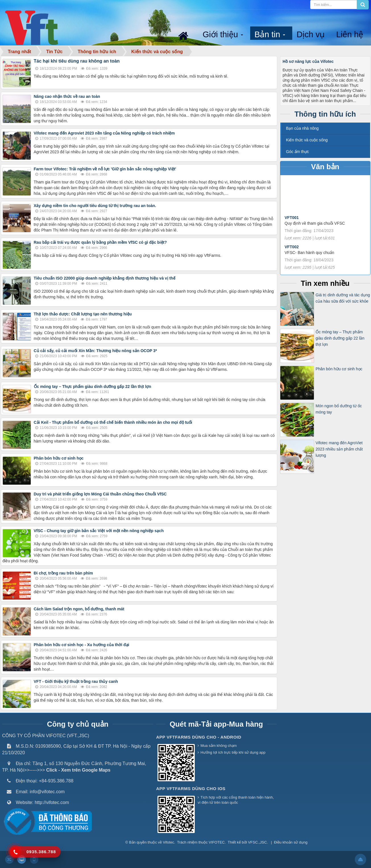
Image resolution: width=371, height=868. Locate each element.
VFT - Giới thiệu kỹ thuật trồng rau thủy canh (76, 681)
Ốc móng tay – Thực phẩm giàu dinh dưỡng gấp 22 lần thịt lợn (93, 387)
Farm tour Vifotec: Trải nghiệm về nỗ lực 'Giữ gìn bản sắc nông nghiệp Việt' (105, 169)
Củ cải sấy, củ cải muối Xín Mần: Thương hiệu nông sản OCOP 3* (96, 351)
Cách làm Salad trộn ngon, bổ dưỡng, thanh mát (79, 609)
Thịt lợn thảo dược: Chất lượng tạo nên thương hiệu (83, 314)
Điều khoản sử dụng (291, 842)
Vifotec (169, 842)
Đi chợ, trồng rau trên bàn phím (63, 573)
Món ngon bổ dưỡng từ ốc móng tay (339, 409)
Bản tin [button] (270, 35)
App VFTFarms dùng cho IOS (191, 789)
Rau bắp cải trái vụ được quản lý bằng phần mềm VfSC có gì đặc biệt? (100, 242)
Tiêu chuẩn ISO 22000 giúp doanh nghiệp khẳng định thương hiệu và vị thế (105, 278)
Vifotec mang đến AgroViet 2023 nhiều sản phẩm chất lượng (339, 449)
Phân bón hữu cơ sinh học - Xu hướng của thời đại (82, 645)
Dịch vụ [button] (311, 34)
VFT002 (292, 255)
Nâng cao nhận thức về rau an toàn (67, 96)
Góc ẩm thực (298, 152)
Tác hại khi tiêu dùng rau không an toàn (77, 61)
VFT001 (292, 226)
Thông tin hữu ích (325, 114)
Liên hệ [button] (350, 34)
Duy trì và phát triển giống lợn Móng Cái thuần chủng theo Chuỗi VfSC (100, 494)
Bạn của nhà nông (302, 128)
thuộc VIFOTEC (212, 842)
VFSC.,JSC (257, 842)
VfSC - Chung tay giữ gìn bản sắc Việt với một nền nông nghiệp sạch (99, 531)
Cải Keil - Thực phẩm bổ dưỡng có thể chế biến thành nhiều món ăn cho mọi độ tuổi (113, 422)
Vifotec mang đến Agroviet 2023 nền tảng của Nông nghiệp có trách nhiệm (104, 133)
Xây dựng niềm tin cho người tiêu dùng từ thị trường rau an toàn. (96, 206)
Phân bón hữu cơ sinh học (59, 458)
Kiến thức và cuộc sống (307, 140)
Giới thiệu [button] (223, 35)
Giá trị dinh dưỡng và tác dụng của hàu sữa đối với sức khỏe (343, 298)
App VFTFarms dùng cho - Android (199, 737)
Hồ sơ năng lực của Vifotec (308, 61)
